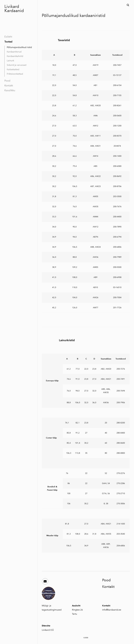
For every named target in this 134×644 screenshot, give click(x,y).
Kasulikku (10, 90)
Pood (7, 81)
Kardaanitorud (14, 52)
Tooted (8, 42)
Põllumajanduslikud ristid (19, 47)
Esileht (8, 37)
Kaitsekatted (13, 69)
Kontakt (9, 86)
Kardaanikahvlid (15, 56)
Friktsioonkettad (15, 74)
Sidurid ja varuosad (17, 65)
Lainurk (10, 61)
